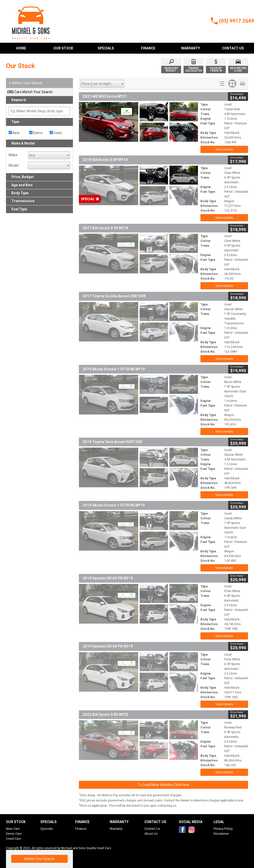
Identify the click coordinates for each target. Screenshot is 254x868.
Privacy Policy (223, 829)
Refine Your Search (25, 83)
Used (56, 133)
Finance (81, 829)
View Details (224, 149)
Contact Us (152, 829)
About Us (151, 834)
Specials (47, 829)
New (14, 133)
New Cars (13, 829)
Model (14, 165)
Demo (36, 133)
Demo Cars (14, 834)
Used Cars (14, 839)
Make (13, 155)
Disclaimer (221, 834)
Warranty (116, 829)
